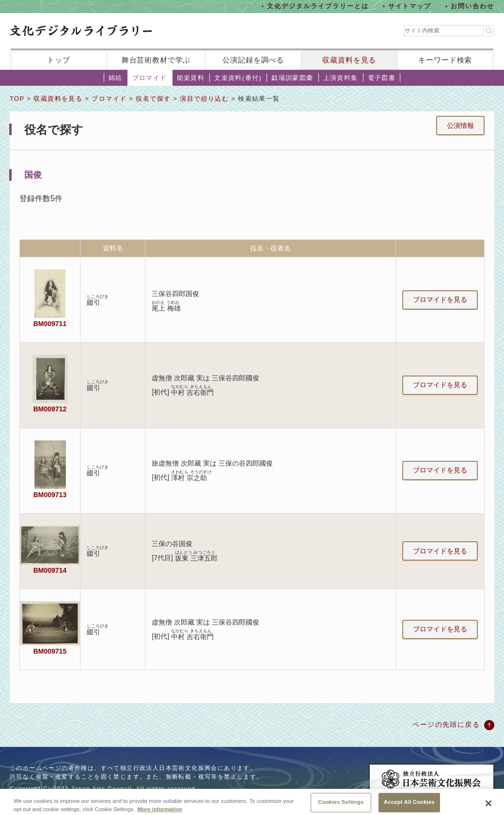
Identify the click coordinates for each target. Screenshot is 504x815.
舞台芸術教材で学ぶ (156, 60)
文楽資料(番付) (238, 78)
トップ (59, 60)
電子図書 (382, 78)
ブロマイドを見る (440, 299)
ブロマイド (150, 78)
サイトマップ (410, 6)
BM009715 (50, 651)
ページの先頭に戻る (446, 724)
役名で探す (153, 99)
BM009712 (50, 409)
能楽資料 (191, 78)
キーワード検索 (445, 60)
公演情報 (460, 125)
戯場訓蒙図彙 (292, 78)
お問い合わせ (472, 6)
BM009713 (50, 495)
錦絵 (116, 78)
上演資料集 (341, 78)
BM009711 (50, 324)
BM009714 (50, 570)
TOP (17, 99)
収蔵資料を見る (349, 60)
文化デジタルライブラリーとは (318, 6)
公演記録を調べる (253, 60)
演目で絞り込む (204, 99)
